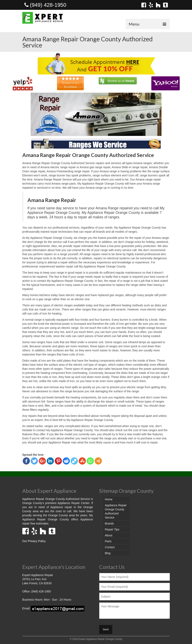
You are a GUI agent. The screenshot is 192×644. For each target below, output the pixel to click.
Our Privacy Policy (34, 541)
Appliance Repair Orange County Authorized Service (116, 511)
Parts (108, 541)
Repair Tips (112, 529)
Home (109, 499)
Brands (109, 523)
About (109, 535)
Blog (108, 553)
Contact (110, 547)
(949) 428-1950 (45, 5)
